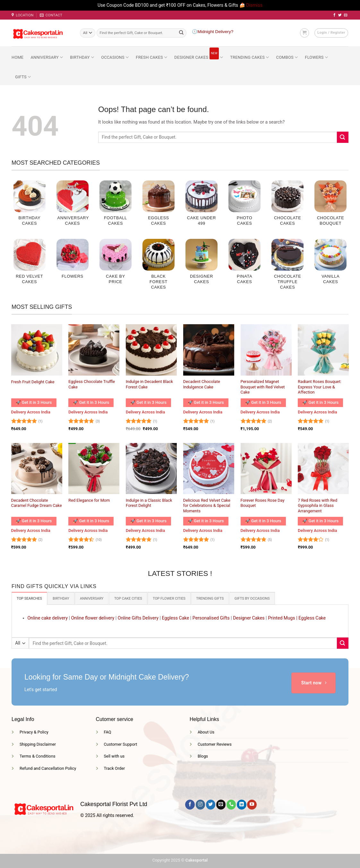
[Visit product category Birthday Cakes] (30, 206)
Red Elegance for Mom (89, 500)
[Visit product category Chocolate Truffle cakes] (287, 268)
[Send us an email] (346, 15)
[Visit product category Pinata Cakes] (244, 265)
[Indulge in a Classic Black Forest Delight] (151, 469)
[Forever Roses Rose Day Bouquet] (266, 469)
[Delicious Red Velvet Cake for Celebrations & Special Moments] (209, 469)
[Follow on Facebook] (334, 15)
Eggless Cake (175, 617)
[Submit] (181, 33)
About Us (206, 731)
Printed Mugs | (283, 617)
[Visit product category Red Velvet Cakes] (30, 265)
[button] (304, 33)
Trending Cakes (249, 57)
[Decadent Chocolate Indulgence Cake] (209, 350)
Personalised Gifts (211, 617)
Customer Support (121, 744)
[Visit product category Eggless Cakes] (159, 206)
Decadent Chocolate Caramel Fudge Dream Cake (37, 503)
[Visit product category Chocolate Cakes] (287, 206)
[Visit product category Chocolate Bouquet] (330, 206)
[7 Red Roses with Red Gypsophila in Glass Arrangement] (323, 469)
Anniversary (47, 57)
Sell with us (114, 756)
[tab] (28, 598)
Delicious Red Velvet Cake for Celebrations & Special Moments (207, 506)
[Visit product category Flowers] (73, 262)
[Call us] (231, 804)
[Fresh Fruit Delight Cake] (37, 350)
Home (17, 57)
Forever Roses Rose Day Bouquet (263, 503)
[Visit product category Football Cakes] (116, 206)
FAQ (108, 731)
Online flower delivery (93, 617)
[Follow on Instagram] (200, 804)
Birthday (82, 57)
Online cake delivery (48, 617)
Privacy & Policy (34, 731)
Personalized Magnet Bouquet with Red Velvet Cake (263, 387)
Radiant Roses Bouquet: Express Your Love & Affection (320, 387)
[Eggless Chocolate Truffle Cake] (94, 350)
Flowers (316, 57)
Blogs (203, 756)
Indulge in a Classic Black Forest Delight (149, 503)
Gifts (23, 77)
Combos (287, 57)
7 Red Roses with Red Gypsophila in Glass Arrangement (317, 506)
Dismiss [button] (254, 5)
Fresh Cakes (151, 57)
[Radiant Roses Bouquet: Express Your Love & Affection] (323, 350)
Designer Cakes (199, 53)
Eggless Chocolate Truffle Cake (92, 384)
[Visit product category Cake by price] (116, 265)
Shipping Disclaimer (38, 744)
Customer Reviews (215, 744)
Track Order (115, 768)
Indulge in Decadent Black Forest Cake (149, 384)
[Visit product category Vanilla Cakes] (330, 265)
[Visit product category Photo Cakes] (244, 206)
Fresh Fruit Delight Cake (33, 382)
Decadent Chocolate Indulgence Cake (202, 384)
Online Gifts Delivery (138, 617)
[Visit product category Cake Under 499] (201, 206)
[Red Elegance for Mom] (94, 469)
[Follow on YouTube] (252, 804)
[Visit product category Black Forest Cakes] (159, 268)
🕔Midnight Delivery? (213, 32)
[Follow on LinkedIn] (241, 804)
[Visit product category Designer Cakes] (201, 265)
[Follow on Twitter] (340, 15)
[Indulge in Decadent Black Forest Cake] (151, 350)
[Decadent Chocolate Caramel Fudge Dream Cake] (37, 469)
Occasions (115, 57)
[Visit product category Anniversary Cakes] (73, 206)
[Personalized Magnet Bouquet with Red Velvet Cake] (266, 350)
